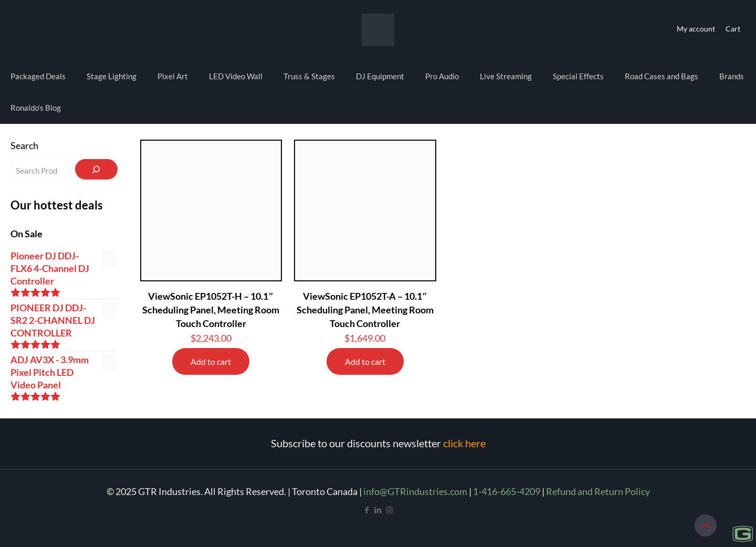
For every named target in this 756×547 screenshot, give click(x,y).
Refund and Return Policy (598, 491)
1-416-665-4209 (507, 491)
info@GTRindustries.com (415, 491)
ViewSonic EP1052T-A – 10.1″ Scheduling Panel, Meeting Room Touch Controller (365, 310)
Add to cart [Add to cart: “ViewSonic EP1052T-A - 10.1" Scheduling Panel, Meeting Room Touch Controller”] (365, 361)
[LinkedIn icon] (378, 510)
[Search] (96, 169)
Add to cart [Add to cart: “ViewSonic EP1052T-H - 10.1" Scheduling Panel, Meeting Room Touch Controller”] (211, 361)
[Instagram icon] (389, 510)
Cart (733, 29)
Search (24, 145)
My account (696, 29)
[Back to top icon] (706, 525)
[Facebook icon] (367, 510)
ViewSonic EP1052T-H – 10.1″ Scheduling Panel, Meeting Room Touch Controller (211, 310)
